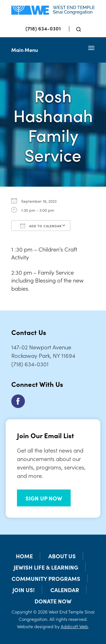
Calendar (65, 590)
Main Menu (25, 50)
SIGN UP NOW (44, 498)
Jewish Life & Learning (46, 567)
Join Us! (24, 590)
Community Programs (46, 578)
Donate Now (53, 601)
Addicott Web (74, 626)
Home (24, 556)
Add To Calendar (41, 226)
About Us (62, 556)
